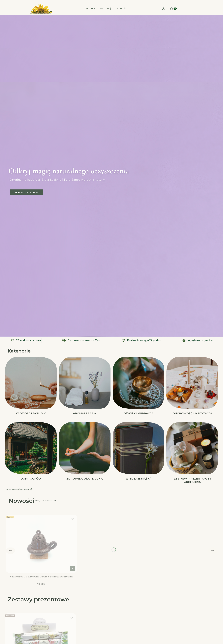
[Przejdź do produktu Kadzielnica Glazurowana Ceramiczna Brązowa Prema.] (41, 544)
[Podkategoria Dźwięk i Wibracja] (139, 386)
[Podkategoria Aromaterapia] (85, 386)
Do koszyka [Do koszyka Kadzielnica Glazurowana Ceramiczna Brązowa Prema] (73, 569)
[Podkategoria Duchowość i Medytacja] (192, 386)
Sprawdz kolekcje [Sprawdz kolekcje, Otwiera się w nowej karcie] (26, 192)
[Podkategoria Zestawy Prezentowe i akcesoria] (192, 453)
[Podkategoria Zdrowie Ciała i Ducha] (85, 453)
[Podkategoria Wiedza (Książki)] (139, 453)
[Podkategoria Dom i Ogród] (31, 453)
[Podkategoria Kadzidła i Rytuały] (31, 386)
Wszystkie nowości (46, 501)
